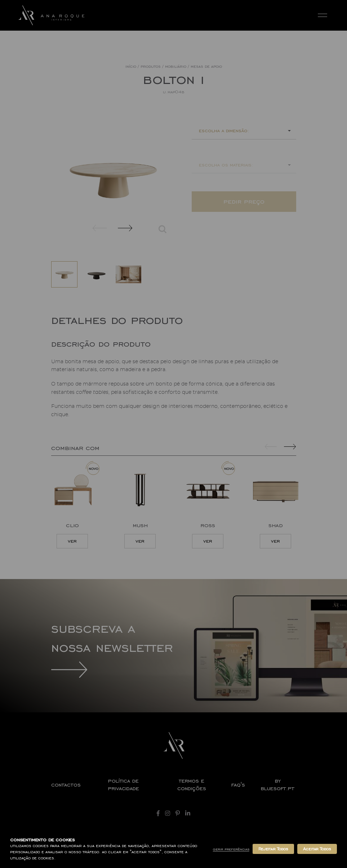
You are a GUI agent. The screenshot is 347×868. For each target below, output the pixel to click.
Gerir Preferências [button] (231, 849)
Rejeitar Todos (273, 849)
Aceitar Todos (317, 849)
